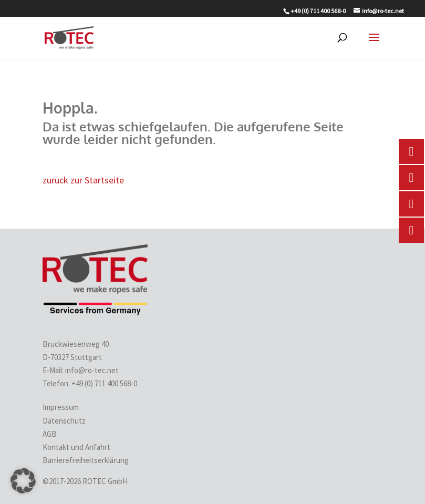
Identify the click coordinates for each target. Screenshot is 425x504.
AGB (50, 434)
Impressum (61, 407)
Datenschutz (64, 421)
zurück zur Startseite (83, 180)
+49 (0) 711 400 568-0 (105, 383)
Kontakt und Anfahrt (76, 447)
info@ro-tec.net (92, 370)
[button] (23, 481)
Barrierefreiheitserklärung (86, 460)
